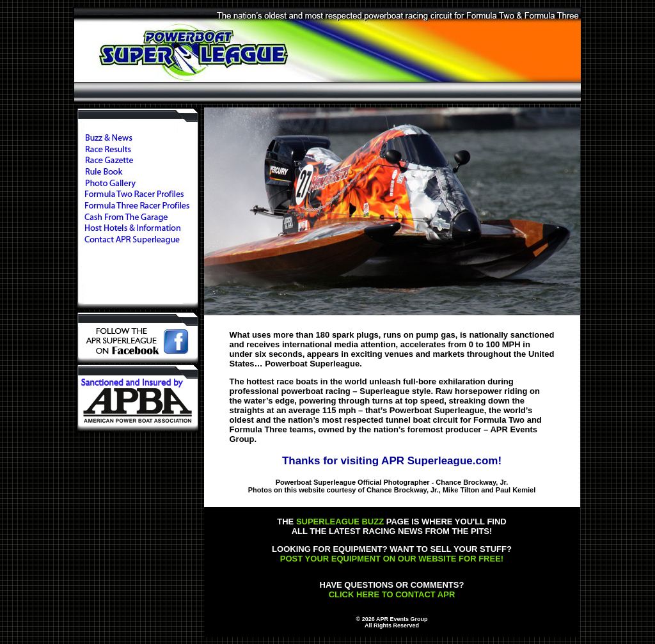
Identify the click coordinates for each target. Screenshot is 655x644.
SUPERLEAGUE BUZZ (340, 522)
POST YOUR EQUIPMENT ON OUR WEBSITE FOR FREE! (392, 559)
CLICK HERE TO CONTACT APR (392, 594)
